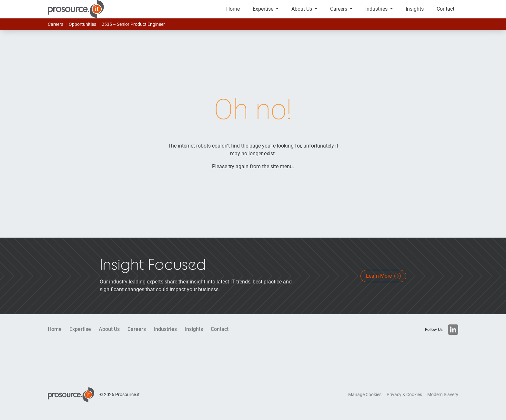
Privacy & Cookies (404, 402)
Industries (377, 13)
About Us (302, 13)
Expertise (264, 13)
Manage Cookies (365, 402)
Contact (445, 13)
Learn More (383, 283)
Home (233, 13)
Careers (339, 13)
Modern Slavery (443, 402)
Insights (415, 13)
